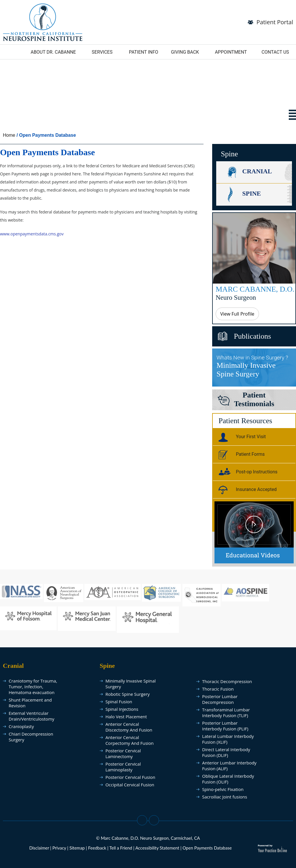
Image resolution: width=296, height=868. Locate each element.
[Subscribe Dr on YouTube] (154, 820)
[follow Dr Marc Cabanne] (43, 22)
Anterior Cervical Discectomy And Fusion (129, 727)
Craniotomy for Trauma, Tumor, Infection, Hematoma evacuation (33, 687)
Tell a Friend (121, 848)
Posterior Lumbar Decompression (220, 699)
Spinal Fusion (119, 702)
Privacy (59, 848)
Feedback (97, 848)
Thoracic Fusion (218, 689)
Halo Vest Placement (126, 717)
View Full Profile (237, 314)
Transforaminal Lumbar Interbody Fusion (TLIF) (226, 713)
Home (9, 135)
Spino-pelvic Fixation (223, 789)
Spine (252, 193)
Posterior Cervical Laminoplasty (123, 767)
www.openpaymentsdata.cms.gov (32, 234)
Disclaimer (39, 848)
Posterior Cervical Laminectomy (123, 753)
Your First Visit (242, 438)
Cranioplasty (21, 726)
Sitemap (77, 848)
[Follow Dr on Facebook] (142, 820)
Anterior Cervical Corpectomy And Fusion (130, 740)
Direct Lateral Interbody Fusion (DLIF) (226, 752)
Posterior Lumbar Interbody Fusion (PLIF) (225, 726)
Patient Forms (242, 455)
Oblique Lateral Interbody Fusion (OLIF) (228, 779)
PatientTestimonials (254, 399)
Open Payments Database (207, 848)
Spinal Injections (122, 709)
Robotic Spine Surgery (128, 694)
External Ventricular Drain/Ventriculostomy (32, 716)
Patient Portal (275, 22)
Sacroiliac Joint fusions (225, 797)
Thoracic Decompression (227, 681)
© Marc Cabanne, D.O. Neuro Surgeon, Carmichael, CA (148, 838)
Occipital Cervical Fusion (130, 785)
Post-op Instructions (248, 473)
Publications (252, 336)
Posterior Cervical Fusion (131, 777)
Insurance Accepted (248, 490)
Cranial (257, 171)
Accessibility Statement (157, 848)
